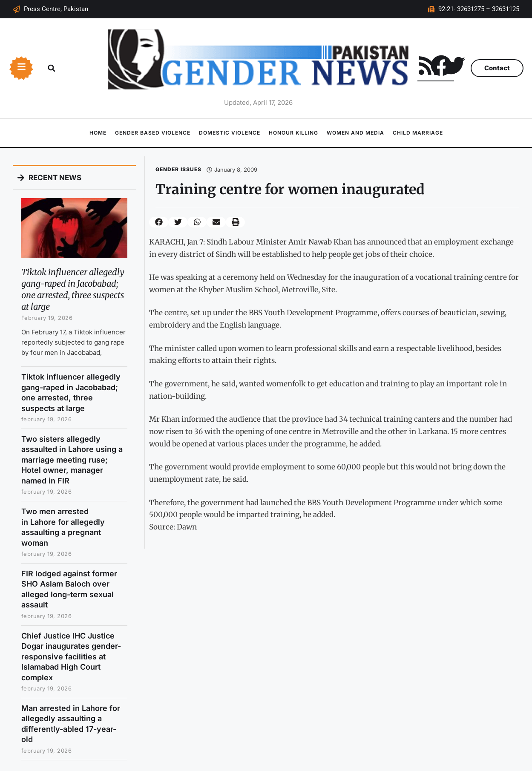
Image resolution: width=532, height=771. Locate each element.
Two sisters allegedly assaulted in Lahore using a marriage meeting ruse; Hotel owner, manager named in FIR (72, 460)
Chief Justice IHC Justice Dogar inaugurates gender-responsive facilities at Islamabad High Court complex (71, 657)
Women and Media (355, 133)
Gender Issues (178, 169)
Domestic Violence (230, 133)
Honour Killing (293, 133)
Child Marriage (418, 133)
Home (98, 133)
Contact (497, 68)
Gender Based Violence (153, 133)
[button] (52, 68)
